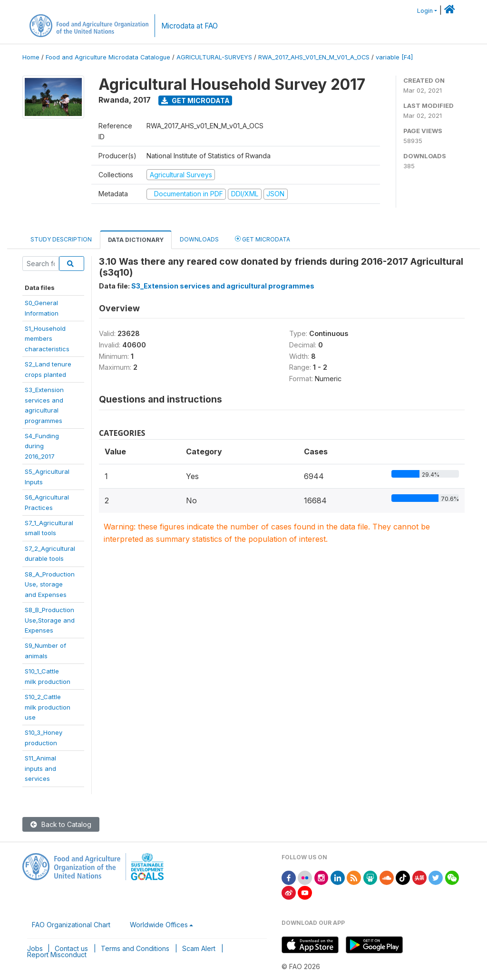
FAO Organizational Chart (71, 925)
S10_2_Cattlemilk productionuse (48, 707)
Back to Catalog (61, 824)
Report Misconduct (57, 955)
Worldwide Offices (159, 925)
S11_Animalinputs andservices (40, 768)
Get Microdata (195, 101)
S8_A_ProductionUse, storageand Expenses (50, 584)
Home (31, 57)
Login (425, 11)
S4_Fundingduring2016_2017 (42, 446)
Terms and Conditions (135, 948)
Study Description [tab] (61, 239)
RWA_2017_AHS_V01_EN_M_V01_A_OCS (314, 57)
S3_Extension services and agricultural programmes (223, 286)
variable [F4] (394, 57)
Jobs (35, 948)
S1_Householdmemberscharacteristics (47, 339)
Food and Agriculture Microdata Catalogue (108, 57)
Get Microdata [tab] (263, 239)
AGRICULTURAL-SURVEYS (214, 57)
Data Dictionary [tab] (136, 240)
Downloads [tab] (199, 239)
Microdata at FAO (190, 26)
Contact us (71, 948)
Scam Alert (199, 948)
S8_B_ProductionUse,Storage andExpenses (50, 620)
